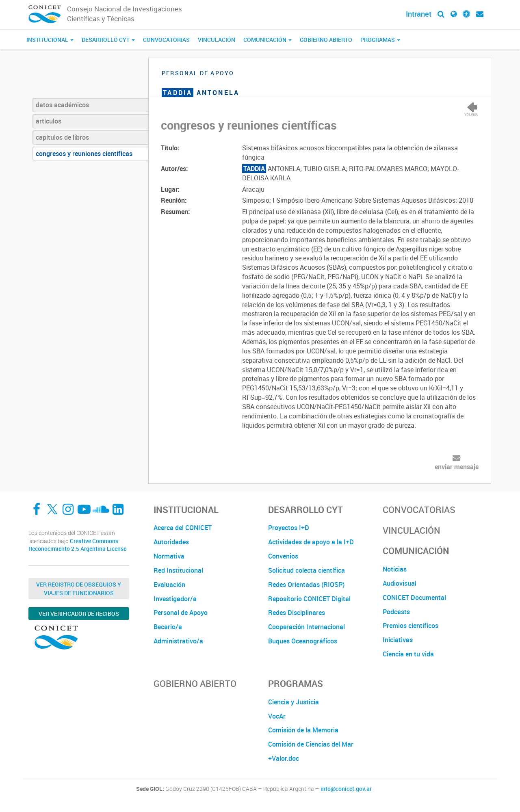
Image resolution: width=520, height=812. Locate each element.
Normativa (169, 556)
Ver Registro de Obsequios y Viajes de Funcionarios (79, 589)
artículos (49, 121)
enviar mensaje (457, 467)
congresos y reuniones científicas (84, 154)
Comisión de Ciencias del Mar (311, 744)
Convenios (283, 556)
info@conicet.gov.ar (346, 789)
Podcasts (396, 612)
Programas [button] (380, 40)
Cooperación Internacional (307, 627)
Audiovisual (400, 583)
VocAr (277, 716)
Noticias (395, 569)
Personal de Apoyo (181, 613)
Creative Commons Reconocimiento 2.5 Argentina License (77, 545)
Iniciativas (398, 640)
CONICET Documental (414, 598)
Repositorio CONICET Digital (309, 599)
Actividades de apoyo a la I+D (311, 542)
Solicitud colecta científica (307, 570)
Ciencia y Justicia (294, 702)
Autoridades (171, 542)
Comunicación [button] (268, 40)
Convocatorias (166, 40)
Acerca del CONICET (183, 528)
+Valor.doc (284, 758)
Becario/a (168, 627)
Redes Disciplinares (297, 613)
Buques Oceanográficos (303, 641)
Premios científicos (411, 626)
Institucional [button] (50, 40)
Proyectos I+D (289, 528)
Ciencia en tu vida (408, 654)
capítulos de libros (62, 137)
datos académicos (62, 105)
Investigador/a (175, 599)
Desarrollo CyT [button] (108, 40)
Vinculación (217, 40)
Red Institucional (178, 570)
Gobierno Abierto (326, 40)
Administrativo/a (178, 641)
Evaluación (169, 585)
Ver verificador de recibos (79, 614)
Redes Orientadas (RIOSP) (306, 585)
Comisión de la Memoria (303, 730)
